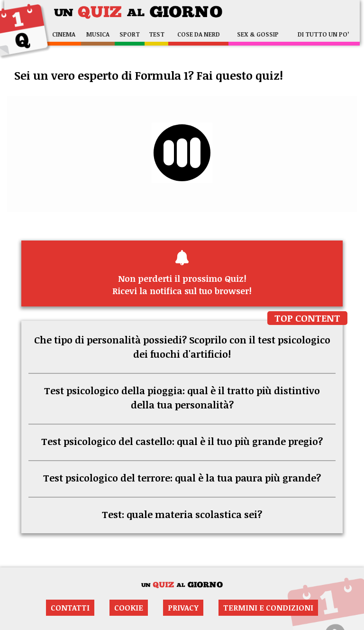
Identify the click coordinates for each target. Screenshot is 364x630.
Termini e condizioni (268, 608)
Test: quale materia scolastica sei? (182, 514)
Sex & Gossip (258, 34)
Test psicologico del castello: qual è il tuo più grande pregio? (182, 441)
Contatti (70, 608)
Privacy (183, 608)
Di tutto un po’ (323, 34)
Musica (98, 34)
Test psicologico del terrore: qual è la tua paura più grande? (182, 478)
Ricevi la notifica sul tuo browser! (182, 273)
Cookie (129, 608)
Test (157, 34)
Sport (130, 34)
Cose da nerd (199, 34)
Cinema (64, 34)
